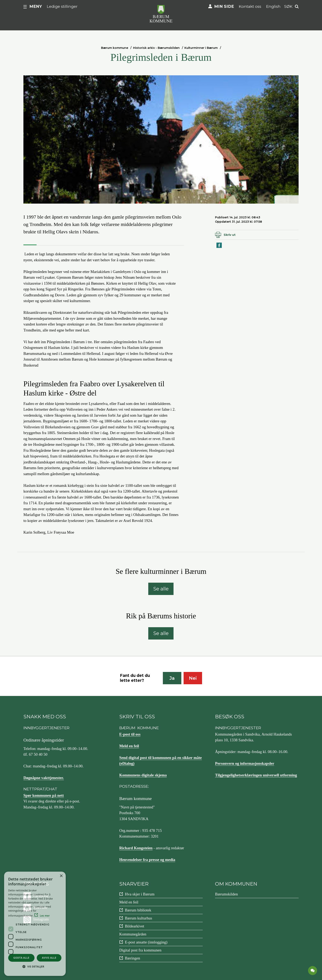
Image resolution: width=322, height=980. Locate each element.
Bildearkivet (135, 926)
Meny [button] (36, 6)
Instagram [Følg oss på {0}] (41, 919)
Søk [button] (288, 6)
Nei (193, 678)
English (273, 6)
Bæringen (132, 958)
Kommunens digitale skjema (143, 775)
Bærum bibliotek (138, 910)
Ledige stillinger (62, 6)
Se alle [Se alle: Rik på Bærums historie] (161, 633)
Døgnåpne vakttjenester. (44, 778)
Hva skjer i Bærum (140, 894)
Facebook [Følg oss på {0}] (41, 896)
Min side (224, 6)
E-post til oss (130, 734)
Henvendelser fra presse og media (147, 860)
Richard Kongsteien (136, 848)
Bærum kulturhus (138, 918)
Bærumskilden (226, 894)
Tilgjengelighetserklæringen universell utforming (256, 775)
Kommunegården (133, 934)
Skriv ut (230, 235)
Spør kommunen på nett (44, 795)
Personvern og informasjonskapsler (245, 763)
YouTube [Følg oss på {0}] (40, 907)
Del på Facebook (219, 248)
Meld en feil (129, 746)
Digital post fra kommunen (140, 950)
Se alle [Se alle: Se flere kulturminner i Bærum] (161, 589)
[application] (313, 971)
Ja (172, 678)
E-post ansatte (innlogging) (146, 942)
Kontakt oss (250, 6)
